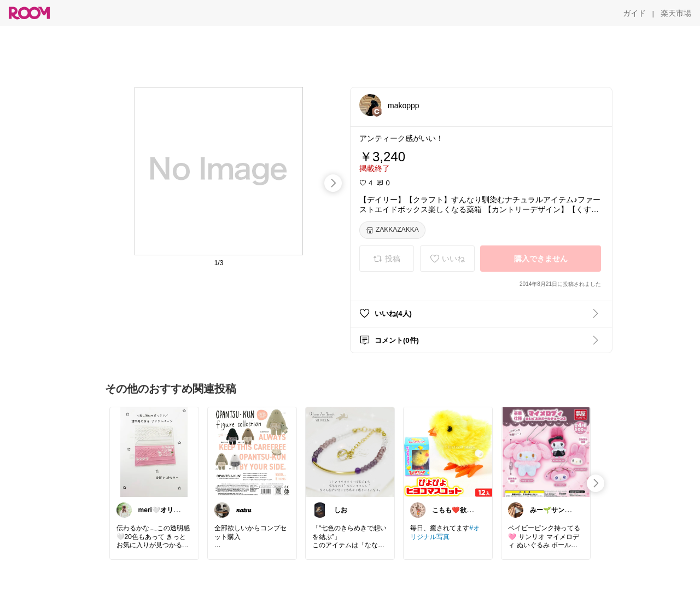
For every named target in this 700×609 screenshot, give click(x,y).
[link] (154, 452)
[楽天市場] (676, 13)
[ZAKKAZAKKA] (392, 230)
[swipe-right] (333, 183)
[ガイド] (634, 13)
